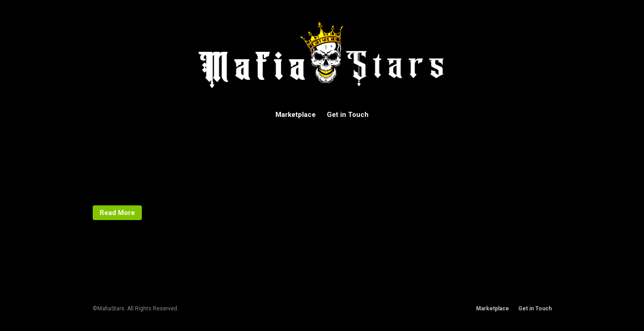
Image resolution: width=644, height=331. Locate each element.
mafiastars (115, 186)
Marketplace (296, 115)
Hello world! (146, 130)
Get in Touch (348, 115)
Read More (117, 213)
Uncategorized (120, 195)
